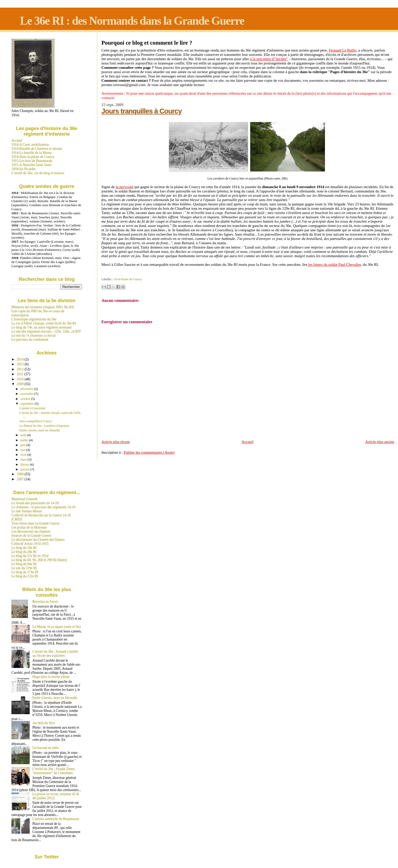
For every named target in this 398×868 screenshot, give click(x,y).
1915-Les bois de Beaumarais (32, 161)
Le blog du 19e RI (24, 548)
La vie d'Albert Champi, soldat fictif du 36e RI (44, 323)
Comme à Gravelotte (32, 408)
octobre (26, 399)
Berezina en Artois (45, 602)
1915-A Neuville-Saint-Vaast (31, 165)
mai (23, 450)
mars (24, 459)
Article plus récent (116, 442)
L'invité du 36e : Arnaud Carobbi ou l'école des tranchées (55, 654)
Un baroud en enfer (46, 748)
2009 (21, 384)
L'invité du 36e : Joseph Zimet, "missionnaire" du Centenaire (54, 771)
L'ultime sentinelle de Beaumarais (56, 819)
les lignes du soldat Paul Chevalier (334, 265)
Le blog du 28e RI (24, 552)
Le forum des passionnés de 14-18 (35, 503)
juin (23, 445)
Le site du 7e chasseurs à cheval (34, 335)
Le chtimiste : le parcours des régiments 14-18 (43, 507)
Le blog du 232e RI (25, 576)
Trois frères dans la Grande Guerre (35, 523)
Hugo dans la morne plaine (51, 677)
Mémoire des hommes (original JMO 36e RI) (43, 307)
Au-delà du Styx (44, 723)
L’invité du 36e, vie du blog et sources (38, 173)
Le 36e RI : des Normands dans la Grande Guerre (132, 21)
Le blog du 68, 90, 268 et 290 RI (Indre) (39, 560)
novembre (28, 394)
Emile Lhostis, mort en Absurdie (40, 430)
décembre (27, 389)
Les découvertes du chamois (31, 531)
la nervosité (125, 187)
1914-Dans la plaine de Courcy (33, 157)
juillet (25, 440)
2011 (21, 374)
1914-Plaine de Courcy (128, 279)
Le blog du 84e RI (24, 564)
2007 (21, 479)
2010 (21, 379)
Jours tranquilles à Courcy (142, 111)
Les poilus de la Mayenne (29, 527)
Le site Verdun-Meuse (27, 511)
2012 (21, 369)
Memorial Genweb (24, 499)
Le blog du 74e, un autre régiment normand (41, 327)
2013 (21, 364)
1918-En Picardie (23, 169)
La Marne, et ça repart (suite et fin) (57, 627)
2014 (21, 359)
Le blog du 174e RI (25, 572)
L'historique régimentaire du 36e (34, 319)
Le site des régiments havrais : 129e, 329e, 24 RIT (46, 331)
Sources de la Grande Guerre (31, 536)
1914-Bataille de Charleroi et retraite (37, 149)
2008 (21, 474)
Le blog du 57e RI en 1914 (30, 556)
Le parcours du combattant (30, 340)
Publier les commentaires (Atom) (149, 452)
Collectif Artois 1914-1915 (30, 544)
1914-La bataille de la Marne (31, 153)
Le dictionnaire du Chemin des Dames (38, 540)
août (24, 435)
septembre (28, 404)
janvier (26, 469)
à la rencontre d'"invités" (269, 59)
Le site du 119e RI (24, 568)
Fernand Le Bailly (343, 50)
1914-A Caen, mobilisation (30, 145)
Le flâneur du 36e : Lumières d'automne (44, 426)
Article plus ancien (380, 442)
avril (24, 455)
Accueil (248, 442)
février (25, 464)
